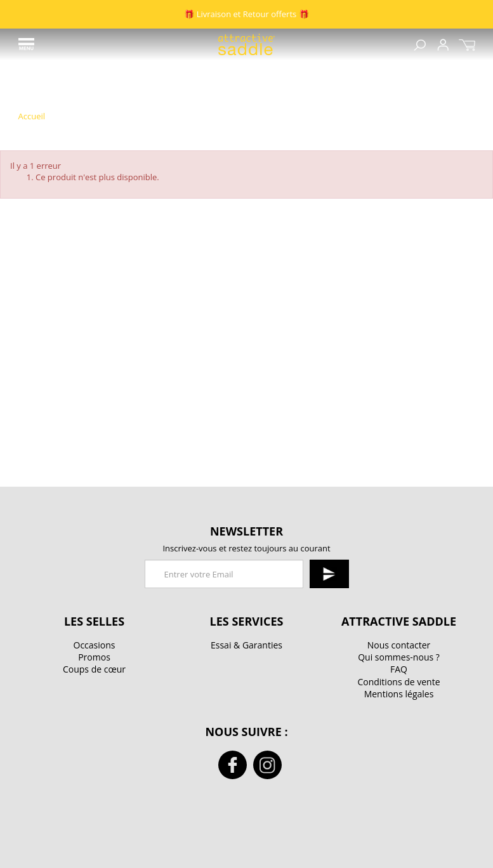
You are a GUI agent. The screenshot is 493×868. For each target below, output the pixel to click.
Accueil (32, 116)
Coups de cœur (94, 669)
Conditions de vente (398, 682)
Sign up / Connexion (443, 45)
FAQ (399, 669)
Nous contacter (399, 645)
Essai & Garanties (246, 645)
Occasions (95, 645)
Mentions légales (399, 694)
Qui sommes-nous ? (399, 657)
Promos (94, 657)
